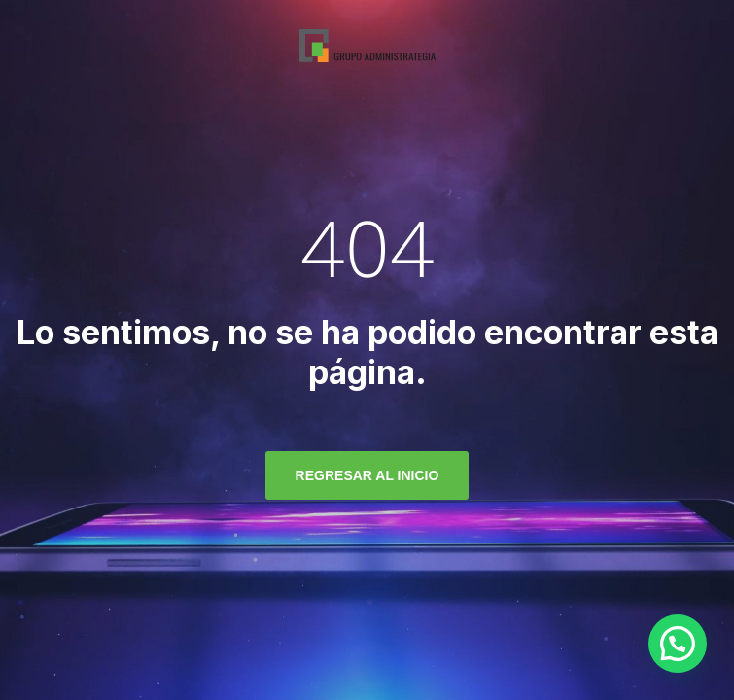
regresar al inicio (367, 475)
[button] (678, 644)
